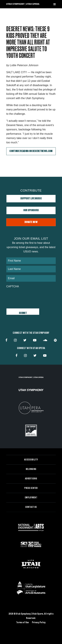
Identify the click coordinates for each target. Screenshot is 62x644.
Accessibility (31, 460)
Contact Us (31, 507)
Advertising (31, 479)
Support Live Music (31, 199)
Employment (31, 498)
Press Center (31, 488)
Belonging (31, 469)
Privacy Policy (39, 623)
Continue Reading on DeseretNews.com (31, 151)
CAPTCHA (13, 286)
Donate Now (31, 222)
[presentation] (31, 296)
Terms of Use (22, 623)
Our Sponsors (31, 210)
